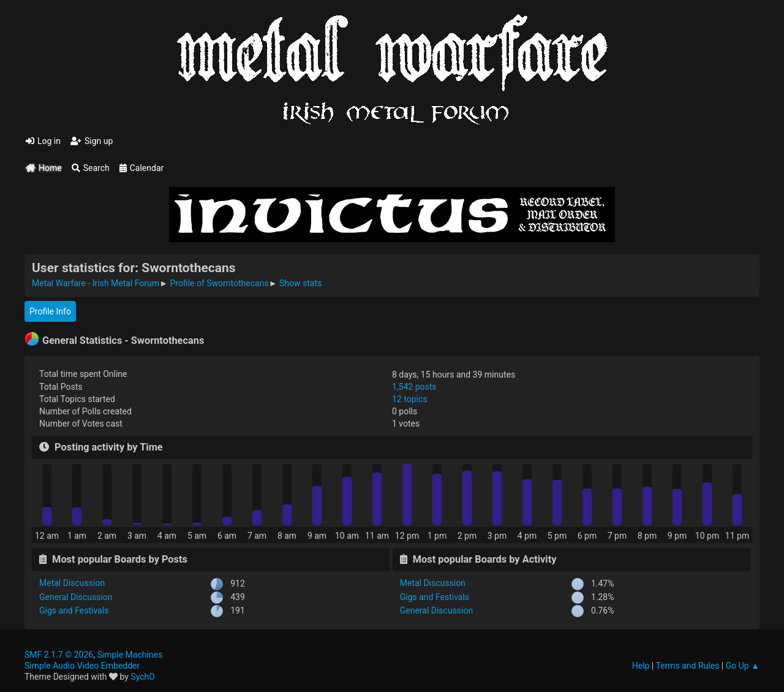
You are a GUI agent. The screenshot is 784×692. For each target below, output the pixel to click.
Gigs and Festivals (74, 610)
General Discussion (76, 597)
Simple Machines (130, 655)
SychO (143, 677)
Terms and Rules (687, 666)
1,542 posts (414, 387)
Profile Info (50, 311)
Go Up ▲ (743, 666)
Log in (43, 141)
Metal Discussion (72, 583)
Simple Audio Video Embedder (82, 666)
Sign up (92, 141)
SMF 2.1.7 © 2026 (59, 655)
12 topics (409, 399)
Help (641, 666)
